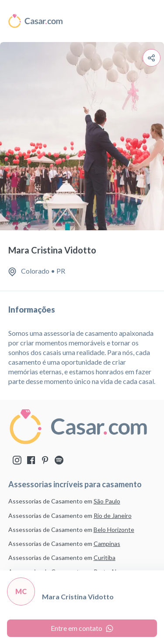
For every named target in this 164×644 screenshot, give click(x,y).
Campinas (107, 544)
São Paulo (107, 501)
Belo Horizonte (114, 530)
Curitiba (105, 558)
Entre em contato (82, 628)
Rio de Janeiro (113, 516)
